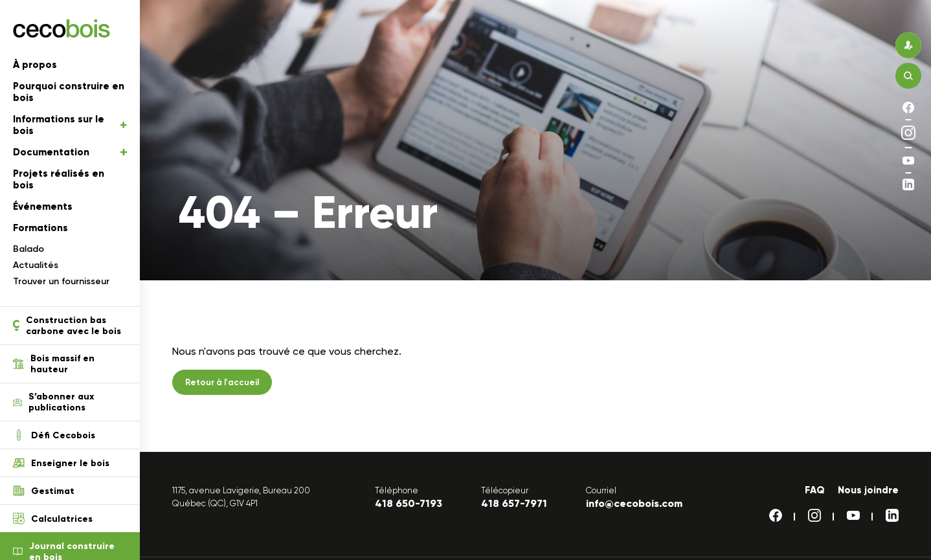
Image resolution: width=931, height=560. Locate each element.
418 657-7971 (514, 503)
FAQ (815, 490)
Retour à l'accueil (222, 382)
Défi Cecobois (54, 435)
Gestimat (44, 491)
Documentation (70, 152)
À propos (35, 65)
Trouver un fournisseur (61, 281)
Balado (28, 249)
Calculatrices (53, 519)
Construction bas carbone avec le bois (67, 326)
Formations (40, 228)
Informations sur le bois (70, 125)
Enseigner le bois (61, 463)
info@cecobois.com (634, 503)
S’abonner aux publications (53, 402)
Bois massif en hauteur (54, 364)
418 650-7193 (409, 503)
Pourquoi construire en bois (69, 92)
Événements (43, 207)
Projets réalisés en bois (59, 179)
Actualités (36, 265)
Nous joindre (868, 490)
